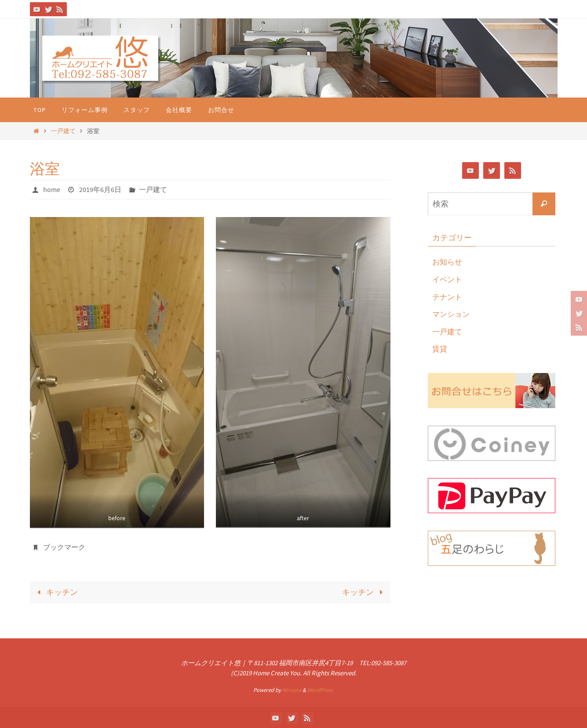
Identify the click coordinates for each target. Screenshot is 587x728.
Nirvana (292, 689)
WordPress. (321, 689)
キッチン (56, 591)
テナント (448, 297)
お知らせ (448, 262)
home (52, 189)
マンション (452, 314)
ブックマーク (64, 547)
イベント (448, 279)
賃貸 (440, 349)
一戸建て (63, 131)
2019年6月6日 (100, 189)
